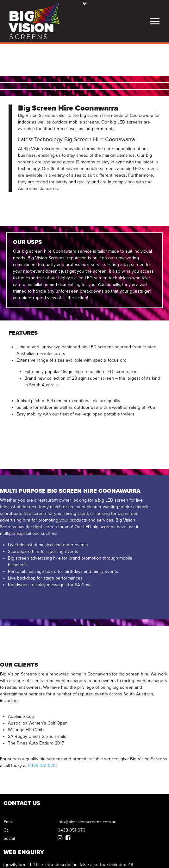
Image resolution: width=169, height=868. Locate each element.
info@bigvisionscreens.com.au (87, 822)
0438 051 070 (42, 766)
